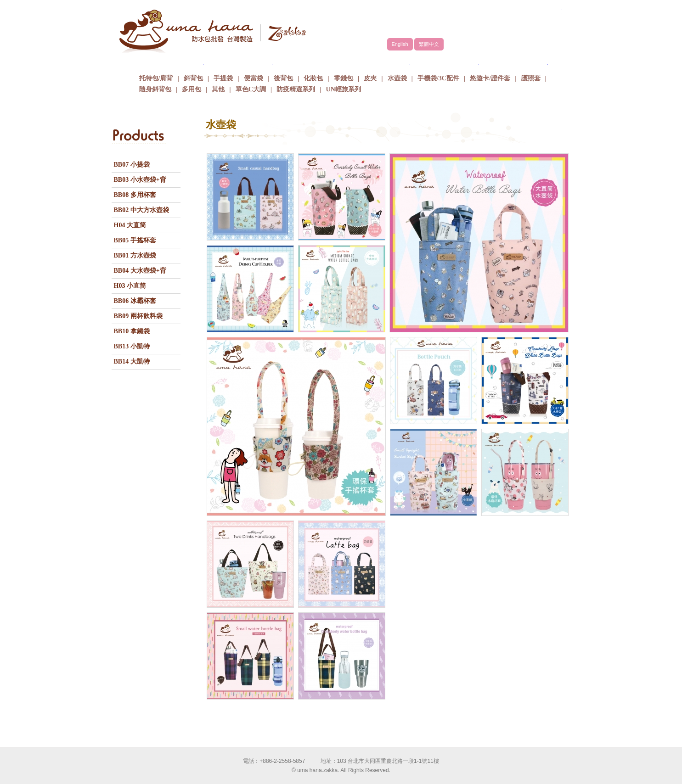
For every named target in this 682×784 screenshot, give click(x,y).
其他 (218, 89)
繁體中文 (429, 44)
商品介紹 (307, 62)
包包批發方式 (376, 62)
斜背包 (193, 78)
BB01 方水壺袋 (135, 255)
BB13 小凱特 (132, 346)
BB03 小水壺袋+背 (140, 180)
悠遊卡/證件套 (490, 78)
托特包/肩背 (156, 78)
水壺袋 (397, 78)
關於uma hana (169, 62)
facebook (539, 22)
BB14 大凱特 (132, 361)
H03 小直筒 (130, 286)
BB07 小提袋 (132, 165)
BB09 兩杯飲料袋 (138, 316)
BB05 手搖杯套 (135, 240)
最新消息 (445, 62)
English (400, 44)
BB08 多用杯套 (135, 195)
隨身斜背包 (155, 89)
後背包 (283, 78)
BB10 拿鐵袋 (132, 331)
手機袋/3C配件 (438, 78)
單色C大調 (251, 89)
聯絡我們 (513, 62)
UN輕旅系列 (344, 89)
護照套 (531, 78)
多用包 (192, 89)
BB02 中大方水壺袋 (141, 210)
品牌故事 (238, 62)
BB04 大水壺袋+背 (140, 271)
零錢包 (344, 78)
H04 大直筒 (130, 225)
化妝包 (313, 78)
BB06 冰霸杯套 (135, 301)
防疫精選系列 (296, 89)
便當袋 (254, 78)
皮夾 (370, 78)
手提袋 (223, 78)
